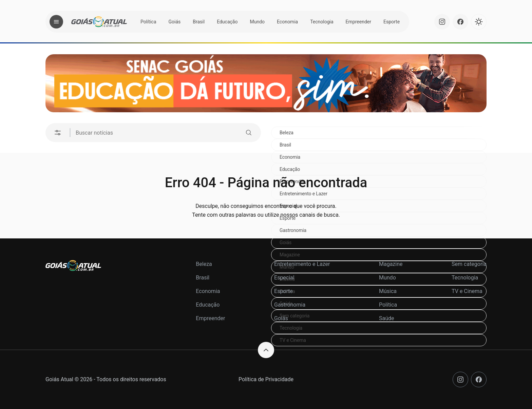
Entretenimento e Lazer (302, 264)
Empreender (358, 22)
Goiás (175, 22)
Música (388, 291)
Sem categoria (469, 264)
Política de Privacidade (266, 379)
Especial (284, 278)
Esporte (392, 22)
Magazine (290, 255)
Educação (227, 22)
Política (148, 22)
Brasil (199, 22)
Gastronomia (293, 230)
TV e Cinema (293, 340)
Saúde (387, 318)
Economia (287, 22)
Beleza (287, 133)
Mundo (257, 22)
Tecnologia (322, 22)
